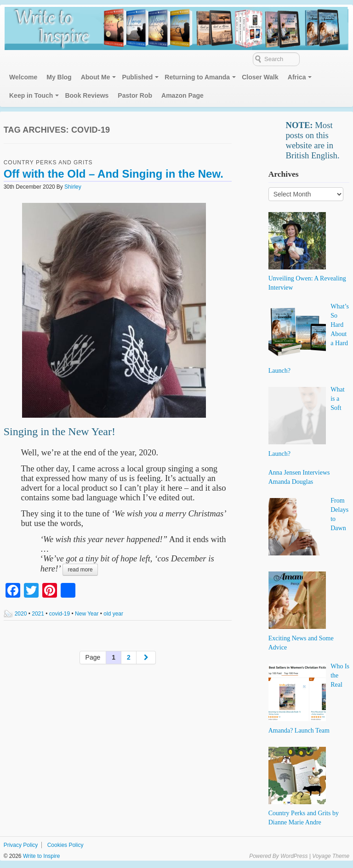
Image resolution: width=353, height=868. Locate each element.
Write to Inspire (41, 856)
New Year (87, 614)
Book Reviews (87, 95)
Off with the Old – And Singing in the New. (114, 174)
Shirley (73, 187)
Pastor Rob (135, 95)
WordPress (294, 856)
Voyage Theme (331, 856)
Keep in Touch (31, 95)
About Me (96, 77)
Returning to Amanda (197, 77)
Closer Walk (260, 77)
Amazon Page (182, 95)
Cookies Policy (65, 845)
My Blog (59, 77)
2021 (38, 614)
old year (113, 614)
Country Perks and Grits (48, 162)
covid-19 (60, 614)
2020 (21, 614)
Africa (297, 77)
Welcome (23, 77)
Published (137, 77)
